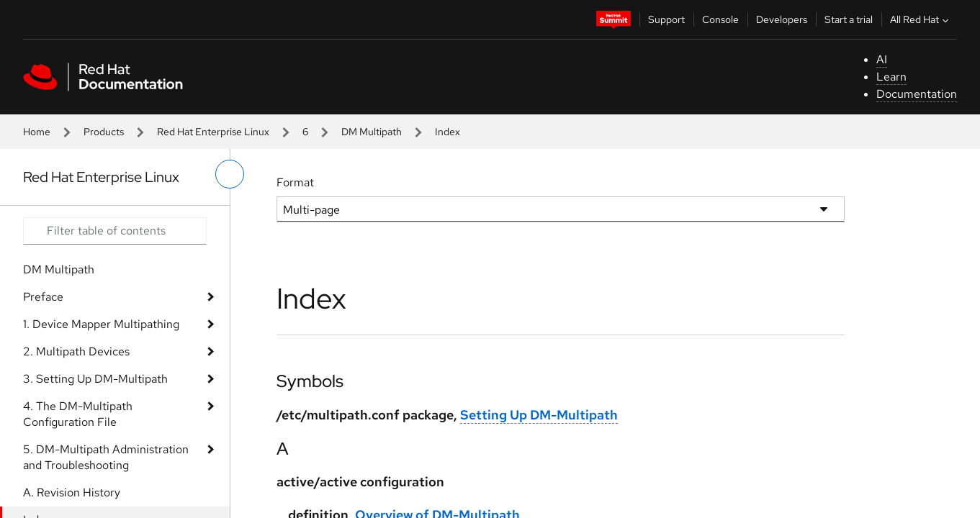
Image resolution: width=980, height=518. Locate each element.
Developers (782, 19)
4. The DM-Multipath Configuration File (78, 414)
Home (37, 132)
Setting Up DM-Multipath (539, 415)
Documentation (917, 94)
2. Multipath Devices (76, 351)
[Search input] (115, 231)
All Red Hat (921, 19)
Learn (891, 77)
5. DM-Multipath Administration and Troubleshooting (106, 457)
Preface (43, 297)
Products (104, 132)
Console (720, 19)
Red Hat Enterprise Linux (213, 132)
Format (295, 182)
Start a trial (849, 19)
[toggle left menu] (230, 174)
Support (666, 19)
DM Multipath (372, 132)
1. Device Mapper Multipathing (101, 324)
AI (882, 59)
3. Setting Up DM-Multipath (95, 379)
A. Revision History (72, 492)
